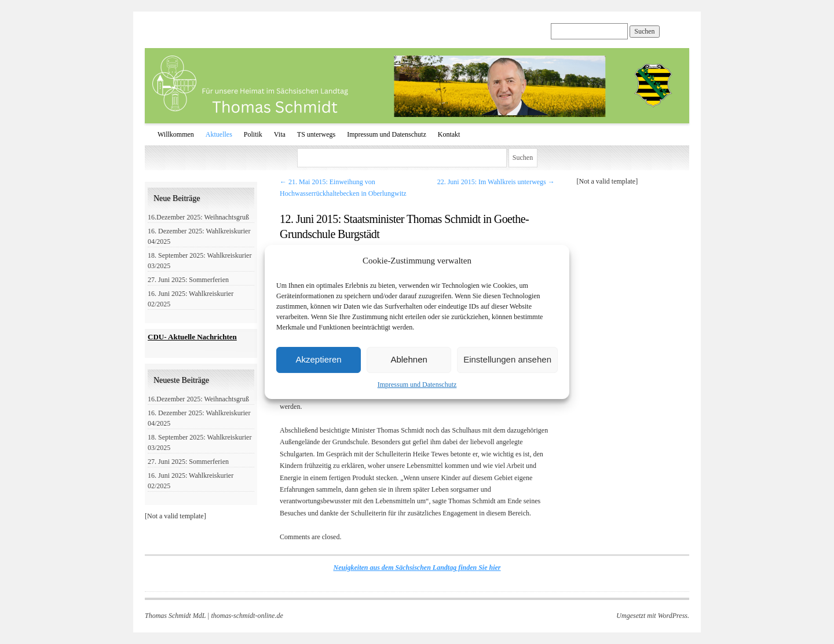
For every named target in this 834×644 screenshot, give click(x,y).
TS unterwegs (316, 134)
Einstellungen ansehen (507, 359)
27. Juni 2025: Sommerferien (188, 280)
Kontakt (449, 134)
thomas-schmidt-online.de (247, 616)
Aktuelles (219, 134)
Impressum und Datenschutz (417, 385)
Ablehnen (409, 359)
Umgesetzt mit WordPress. (653, 616)
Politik (253, 134)
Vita (280, 134)
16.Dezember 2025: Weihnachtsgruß (198, 217)
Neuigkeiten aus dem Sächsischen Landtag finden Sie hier (417, 568)
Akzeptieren (318, 359)
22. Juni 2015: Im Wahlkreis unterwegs (496, 182)
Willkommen (176, 134)
